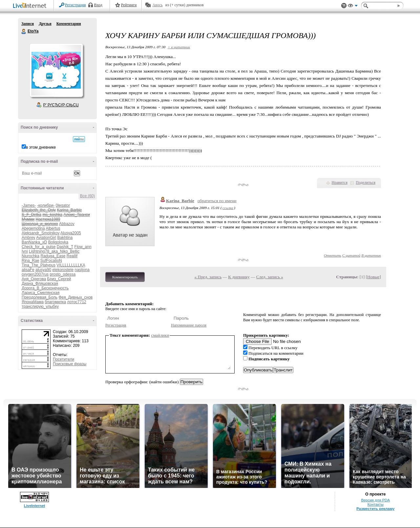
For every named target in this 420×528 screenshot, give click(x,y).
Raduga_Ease (53, 256)
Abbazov (67, 224)
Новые (373, 277)
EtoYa (24, 32)
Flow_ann (83, 247)
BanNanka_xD (34, 242)
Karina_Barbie (180, 201)
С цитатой (351, 255)
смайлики (160, 335)
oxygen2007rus (35, 274)
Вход (98, 5)
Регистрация (75, 5)
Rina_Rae (30, 261)
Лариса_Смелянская (41, 293)
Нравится (340, 182)
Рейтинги (129, 5)
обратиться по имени (217, 201)
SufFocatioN (51, 261)
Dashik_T (65, 247)
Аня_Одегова (34, 279)
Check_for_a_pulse (39, 247)
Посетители (63, 359)
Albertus (53, 228)
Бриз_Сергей (59, 279)
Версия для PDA (375, 500)
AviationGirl (46, 238)
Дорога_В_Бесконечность (45, 288)
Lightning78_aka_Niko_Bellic (54, 251)
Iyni (25, 251)
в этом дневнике (41, 147)
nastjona (82, 270)
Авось (157, 5)
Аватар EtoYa (56, 70)
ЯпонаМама (33, 302)
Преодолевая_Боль (40, 297)
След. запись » (270, 277)
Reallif (72, 256)
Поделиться (366, 182)
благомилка (55, 302)
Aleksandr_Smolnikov (41, 233)
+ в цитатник (179, 47)
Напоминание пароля (189, 325)
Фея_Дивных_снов (75, 297)
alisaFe (28, 270)
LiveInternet (31, 6)
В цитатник (371, 255)
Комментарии (69, 24)
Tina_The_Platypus (39, 265)
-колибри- (46, 205)
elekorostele (63, 270)
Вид (353, 7)
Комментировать (125, 277)
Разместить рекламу (375, 509)
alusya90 (43, 270)
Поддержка (344, 6)
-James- (29, 205)
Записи (28, 24)
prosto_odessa (63, 274)
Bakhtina (65, 238)
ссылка (228, 208)
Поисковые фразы (70, 364)
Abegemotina (33, 228)
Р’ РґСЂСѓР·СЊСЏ (61, 105)
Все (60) (87, 196)
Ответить (333, 255)
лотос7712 (77, 302)
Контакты (376, 504)
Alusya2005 (71, 233)
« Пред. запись (208, 277)
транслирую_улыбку (40, 306)
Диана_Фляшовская (40, 284)
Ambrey (28, 238)
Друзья (45, 24)
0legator (63, 205)
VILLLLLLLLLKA (71, 265)
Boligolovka (58, 242)
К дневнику (239, 277)
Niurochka (31, 256)
